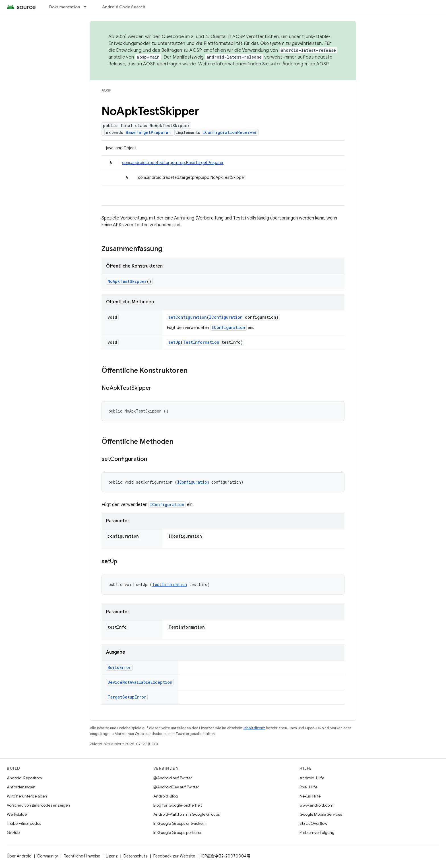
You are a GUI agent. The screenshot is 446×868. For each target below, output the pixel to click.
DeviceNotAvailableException (140, 682)
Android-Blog (166, 796)
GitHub (13, 832)
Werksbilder (17, 814)
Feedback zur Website (174, 856)
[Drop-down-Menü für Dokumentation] (88, 7)
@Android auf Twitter (173, 778)
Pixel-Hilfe (308, 787)
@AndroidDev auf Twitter (176, 787)
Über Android (19, 856)
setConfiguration (188, 317)
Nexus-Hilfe (310, 796)
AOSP (106, 90)
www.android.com (316, 805)
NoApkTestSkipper (127, 281)
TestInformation (201, 342)
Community (48, 856)
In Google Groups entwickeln (179, 823)
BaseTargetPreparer (148, 132)
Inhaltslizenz (254, 728)
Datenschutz (136, 856)
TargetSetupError (127, 697)
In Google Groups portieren (178, 832)
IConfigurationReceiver (230, 132)
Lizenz (112, 856)
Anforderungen (21, 787)
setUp (175, 342)
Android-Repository (24, 778)
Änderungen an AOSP (305, 64)
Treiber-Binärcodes (24, 823)
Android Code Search (124, 7)
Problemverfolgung (317, 832)
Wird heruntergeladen (27, 796)
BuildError (119, 667)
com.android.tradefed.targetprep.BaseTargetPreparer (173, 163)
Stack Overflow (313, 823)
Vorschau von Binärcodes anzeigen (38, 805)
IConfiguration (226, 317)
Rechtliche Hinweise (82, 856)
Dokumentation (65, 7)
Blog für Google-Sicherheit (178, 805)
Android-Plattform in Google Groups (186, 814)
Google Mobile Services (321, 814)
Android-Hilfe (312, 778)
